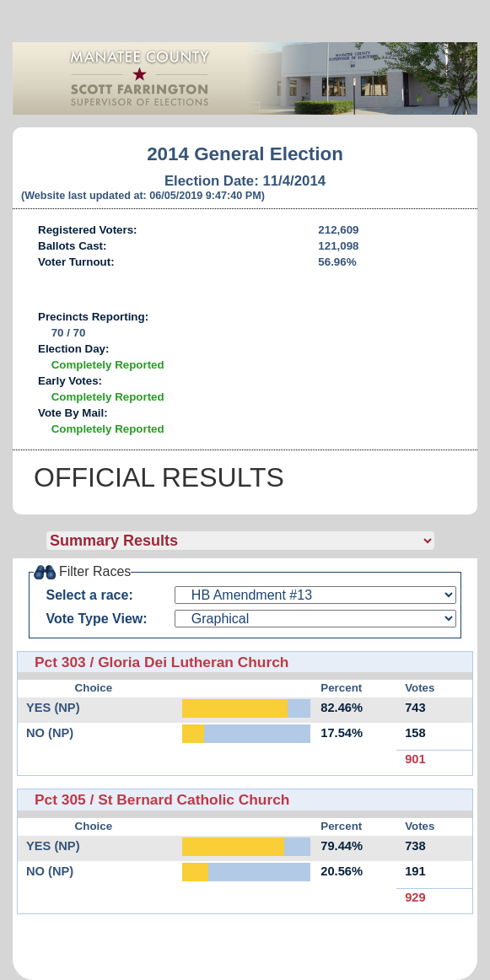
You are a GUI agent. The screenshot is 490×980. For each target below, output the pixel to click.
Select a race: (90, 595)
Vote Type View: (97, 619)
